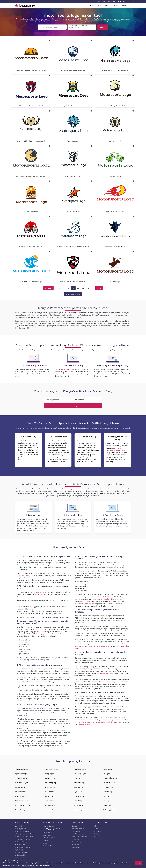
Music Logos (107, 769)
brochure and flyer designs (84, 668)
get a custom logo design (38, 592)
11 (73, 288)
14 (88, 288)
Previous (48, 288)
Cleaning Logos (20, 796)
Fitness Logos (49, 796)
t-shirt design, (117, 447)
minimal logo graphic (112, 681)
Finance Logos (49, 791)
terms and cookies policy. (44, 865)
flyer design (48, 737)
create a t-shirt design (84, 724)
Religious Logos (108, 787)
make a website (120, 643)
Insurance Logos (79, 782)
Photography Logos (110, 778)
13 (83, 288)
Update (103, 27)
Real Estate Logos (109, 782)
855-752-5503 (112, 2)
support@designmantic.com (85, 603)
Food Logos (49, 800)
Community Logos (22, 800)
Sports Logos (108, 805)
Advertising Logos (21, 769)
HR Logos (77, 778)
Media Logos (78, 805)
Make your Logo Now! (73, 294)
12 (78, 288)
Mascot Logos (79, 800)
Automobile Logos (22, 782)
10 (68, 288)
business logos (22, 681)
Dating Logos (49, 773)
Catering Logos (20, 791)
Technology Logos (109, 809)
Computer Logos (21, 809)
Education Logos (50, 778)
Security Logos (108, 791)
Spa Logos (107, 800)
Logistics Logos (79, 796)
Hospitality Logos (80, 773)
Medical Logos (79, 809)
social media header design (84, 645)
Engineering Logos (51, 782)
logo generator (22, 575)
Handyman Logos (80, 769)
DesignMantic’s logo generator (39, 633)
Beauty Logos (20, 787)
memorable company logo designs (104, 598)
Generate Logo (73, 405)
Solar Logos (107, 796)
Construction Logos (51, 769)
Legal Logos (78, 791)
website (83, 721)
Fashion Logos (50, 787)
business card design (34, 737)
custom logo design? (67, 369)
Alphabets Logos (21, 778)
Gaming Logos (50, 805)
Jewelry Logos (79, 787)
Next (99, 288)
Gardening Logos (50, 809)
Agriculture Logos (21, 773)
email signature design (102, 645)
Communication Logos (23, 805)
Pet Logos (106, 773)
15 (93, 288)
